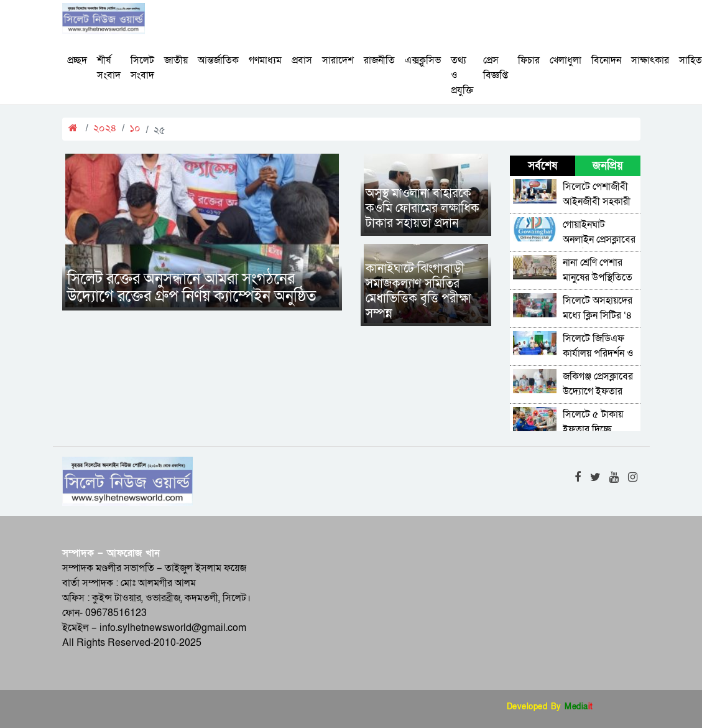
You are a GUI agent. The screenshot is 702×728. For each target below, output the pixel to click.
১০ (135, 128)
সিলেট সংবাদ (142, 68)
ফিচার (529, 60)
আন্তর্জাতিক (218, 60)
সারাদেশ (338, 60)
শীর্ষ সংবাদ (109, 68)
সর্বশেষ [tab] (543, 166)
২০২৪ (105, 128)
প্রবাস (302, 60)
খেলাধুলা (566, 60)
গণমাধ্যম (265, 60)
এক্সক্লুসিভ (423, 60)
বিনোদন (606, 60)
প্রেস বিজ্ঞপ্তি (496, 68)
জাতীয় (176, 60)
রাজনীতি (379, 60)
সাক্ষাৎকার (650, 60)
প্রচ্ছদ (77, 60)
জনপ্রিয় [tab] (608, 166)
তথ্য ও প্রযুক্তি (462, 75)
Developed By (550, 707)
